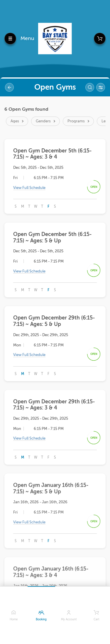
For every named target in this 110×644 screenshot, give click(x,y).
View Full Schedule (29, 188)
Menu (27, 38)
